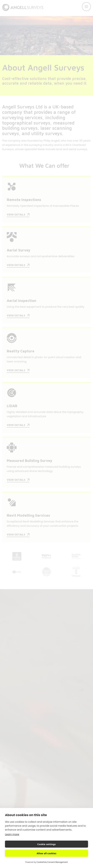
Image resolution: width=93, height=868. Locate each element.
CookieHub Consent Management (52, 862)
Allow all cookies (47, 853)
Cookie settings (46, 844)
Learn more (12, 834)
